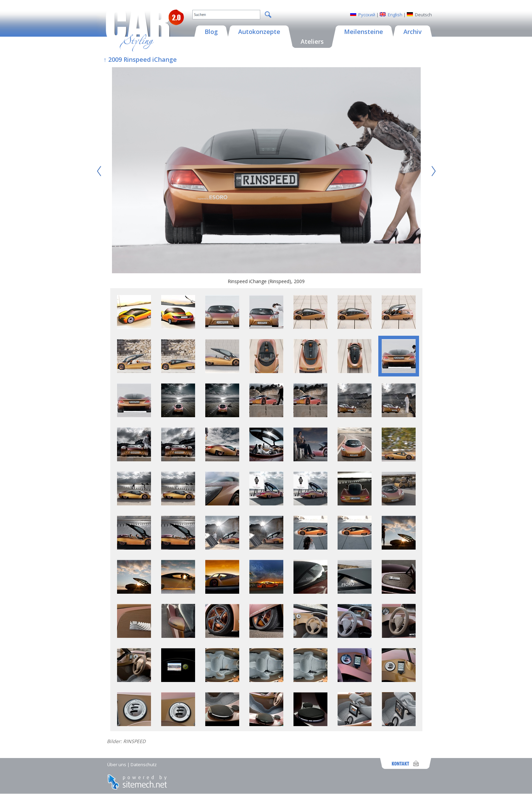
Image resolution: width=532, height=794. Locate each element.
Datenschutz (144, 764)
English (395, 15)
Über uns (117, 764)
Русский (367, 15)
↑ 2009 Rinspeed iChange (140, 59)
